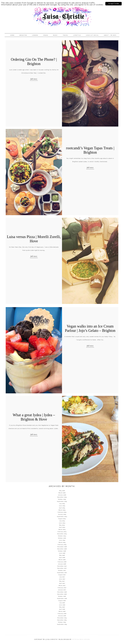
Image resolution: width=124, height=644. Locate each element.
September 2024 (62, 517)
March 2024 (62, 529)
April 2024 (62, 527)
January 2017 (62, 590)
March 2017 (62, 586)
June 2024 (62, 523)
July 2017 (62, 577)
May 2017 (62, 581)
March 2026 (62, 493)
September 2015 (62, 624)
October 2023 (62, 536)
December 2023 (62, 534)
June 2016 (62, 605)
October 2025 (62, 499)
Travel (65, 35)
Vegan (46, 35)
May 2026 (62, 491)
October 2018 (62, 551)
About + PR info (110, 35)
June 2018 (62, 553)
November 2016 (62, 594)
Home (12, 35)
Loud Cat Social (92, 35)
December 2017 (62, 566)
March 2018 (62, 560)
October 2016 (62, 596)
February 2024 (62, 532)
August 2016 (62, 601)
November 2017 (62, 568)
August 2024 (62, 519)
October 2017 (62, 570)
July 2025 (62, 504)
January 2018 (62, 564)
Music (55, 35)
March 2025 (62, 510)
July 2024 (62, 521)
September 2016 (62, 598)
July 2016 (62, 603)
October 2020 (62, 538)
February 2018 (62, 562)
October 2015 (62, 622)
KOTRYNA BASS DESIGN (81, 639)
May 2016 (62, 607)
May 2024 (62, 525)
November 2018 (62, 549)
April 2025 (62, 508)
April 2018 (62, 557)
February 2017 (62, 588)
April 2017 (62, 583)
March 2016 (62, 611)
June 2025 (62, 506)
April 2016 (62, 609)
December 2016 (62, 592)
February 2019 (62, 545)
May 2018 (62, 555)
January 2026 (62, 495)
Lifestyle (77, 35)
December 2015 (62, 618)
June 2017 (62, 579)
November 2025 (62, 497)
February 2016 (62, 614)
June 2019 (62, 540)
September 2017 (62, 573)
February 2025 (62, 512)
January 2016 (62, 616)
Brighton (23, 35)
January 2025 (62, 514)
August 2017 (62, 575)
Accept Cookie (114, 4)
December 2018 (62, 547)
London (35, 35)
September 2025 (62, 501)
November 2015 (62, 620)
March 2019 (62, 542)
